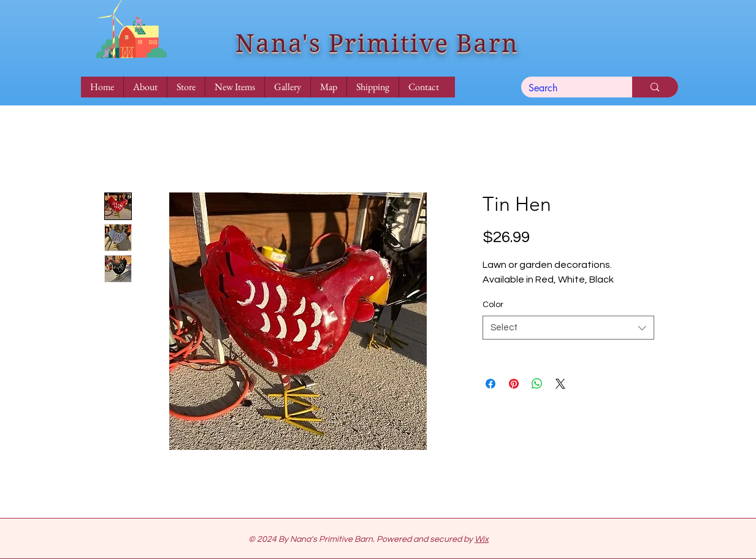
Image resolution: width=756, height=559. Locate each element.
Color (493, 305)
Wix (482, 539)
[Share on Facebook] (491, 384)
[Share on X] (560, 384)
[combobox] (568, 328)
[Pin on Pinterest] (514, 384)
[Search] (568, 88)
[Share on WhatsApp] (537, 384)
